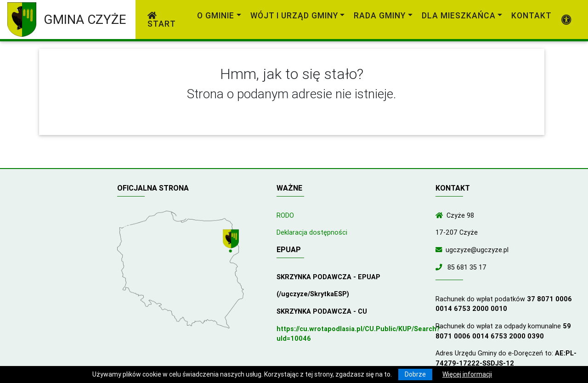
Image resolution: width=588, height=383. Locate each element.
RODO (285, 215)
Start (162, 20)
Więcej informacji (467, 374)
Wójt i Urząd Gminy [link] (294, 15)
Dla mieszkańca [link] (459, 15)
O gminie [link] (216, 15)
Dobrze (415, 374)
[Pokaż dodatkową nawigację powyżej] (567, 20)
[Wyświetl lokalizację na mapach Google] (232, 242)
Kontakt (531, 15)
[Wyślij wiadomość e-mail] (441, 250)
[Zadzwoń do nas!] (441, 267)
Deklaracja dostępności (312, 232)
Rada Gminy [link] (380, 15)
